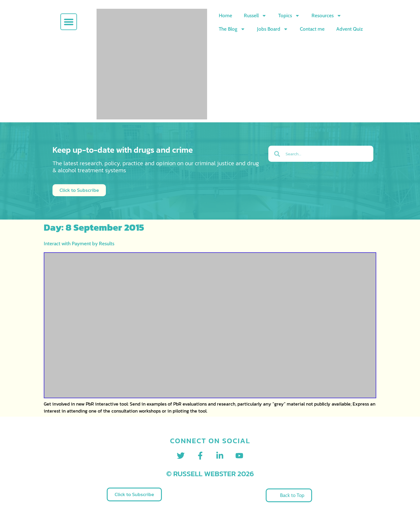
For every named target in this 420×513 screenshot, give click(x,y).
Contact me (312, 29)
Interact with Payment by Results (79, 244)
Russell (255, 16)
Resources (327, 16)
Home (225, 15)
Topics (289, 16)
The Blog (232, 29)
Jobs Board (273, 29)
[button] (69, 22)
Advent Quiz (350, 29)
